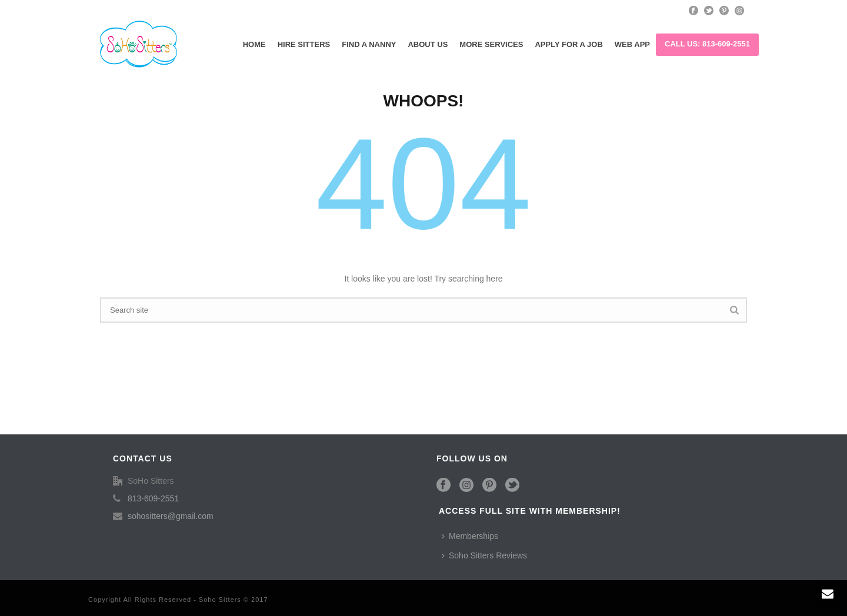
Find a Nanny (369, 44)
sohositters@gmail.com (171, 516)
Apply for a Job (568, 44)
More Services (491, 44)
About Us (428, 44)
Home (254, 44)
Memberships (470, 536)
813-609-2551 (153, 498)
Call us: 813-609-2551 (707, 44)
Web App (632, 44)
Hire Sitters (304, 44)
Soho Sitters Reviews (484, 555)
